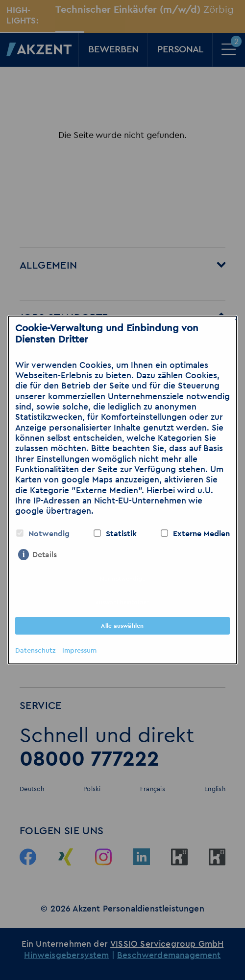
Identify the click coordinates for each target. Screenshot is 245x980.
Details (45, 555)
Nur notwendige (123, 579)
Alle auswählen (122, 626)
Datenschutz (35, 651)
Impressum (79, 651)
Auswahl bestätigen (122, 602)
